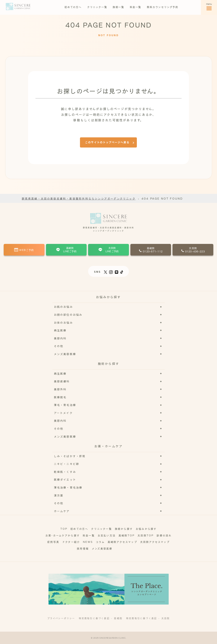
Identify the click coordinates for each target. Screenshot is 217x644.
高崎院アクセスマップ (122, 542)
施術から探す (124, 529)
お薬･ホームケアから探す (63, 535)
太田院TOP (146, 535)
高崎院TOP (127, 535)
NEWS (88, 542)
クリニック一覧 (97, 7)
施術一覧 (118, 7)
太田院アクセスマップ (155, 542)
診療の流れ (164, 535)
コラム (100, 542)
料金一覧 (136, 7)
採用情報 (83, 548)
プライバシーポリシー (61, 618)
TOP (64, 529)
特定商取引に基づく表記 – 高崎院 (101, 618)
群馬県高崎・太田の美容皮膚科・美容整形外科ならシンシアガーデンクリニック (79, 198)
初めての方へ (73, 7)
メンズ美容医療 (102, 548)
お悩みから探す (146, 529)
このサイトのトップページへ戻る (107, 142)
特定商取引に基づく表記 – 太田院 (148, 618)
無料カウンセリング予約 (163, 7)
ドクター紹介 (71, 542)
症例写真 (53, 542)
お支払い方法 (107, 535)
